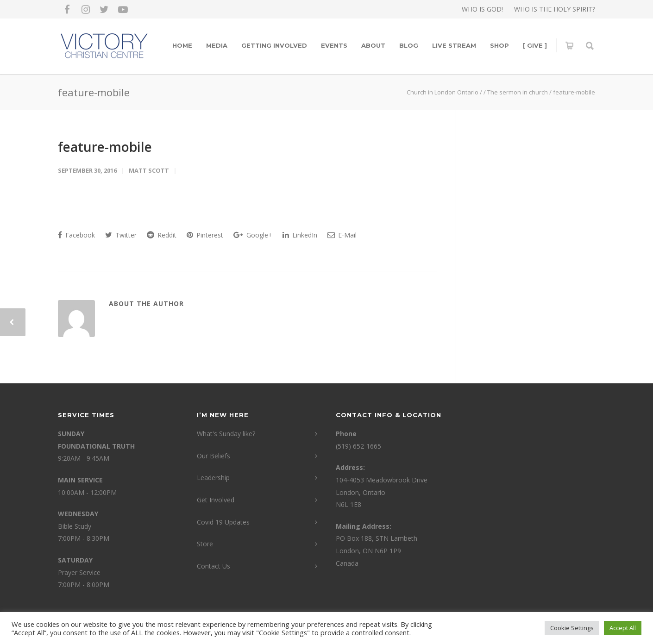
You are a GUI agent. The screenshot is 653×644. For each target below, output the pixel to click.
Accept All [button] (623, 628)
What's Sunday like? (226, 434)
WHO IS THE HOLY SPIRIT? (555, 9)
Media (217, 45)
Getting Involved (274, 45)
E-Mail (342, 235)
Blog (409, 45)
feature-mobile (105, 147)
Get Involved (216, 500)
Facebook (76, 235)
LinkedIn (300, 235)
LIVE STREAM (454, 45)
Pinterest (205, 235)
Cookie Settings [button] (572, 628)
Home (182, 45)
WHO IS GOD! (482, 9)
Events (334, 45)
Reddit (162, 235)
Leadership (213, 478)
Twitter (121, 235)
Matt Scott (149, 170)
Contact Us (213, 566)
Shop (499, 45)
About (373, 45)
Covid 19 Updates (223, 522)
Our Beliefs (213, 456)
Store (205, 544)
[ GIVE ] (535, 45)
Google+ (253, 235)
